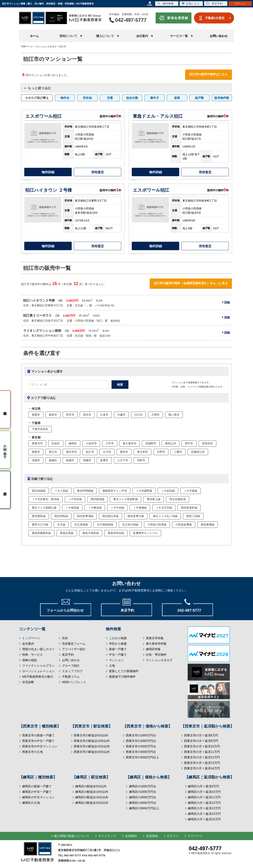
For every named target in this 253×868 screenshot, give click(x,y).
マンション (116, 660)
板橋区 (53, 460)
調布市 (124, 452)
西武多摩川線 (136, 516)
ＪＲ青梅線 (140, 508)
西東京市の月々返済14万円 (202, 768)
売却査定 (98, 172)
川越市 (121, 415)
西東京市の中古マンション (40, 746)
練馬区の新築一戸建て (37, 786)
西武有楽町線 (189, 508)
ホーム (34, 36)
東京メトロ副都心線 (44, 508)
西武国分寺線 (110, 516)
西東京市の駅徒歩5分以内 (91, 735)
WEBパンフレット (74, 682)
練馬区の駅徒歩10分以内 (92, 792)
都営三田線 (193, 516)
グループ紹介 (71, 666)
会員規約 (131, 836)
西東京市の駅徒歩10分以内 (92, 741)
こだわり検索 (118, 638)
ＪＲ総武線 (168, 491)
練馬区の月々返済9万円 (203, 786)
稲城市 (70, 460)
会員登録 (152, 836)
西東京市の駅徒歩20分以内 (92, 752)
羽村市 (141, 460)
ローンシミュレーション (38, 671)
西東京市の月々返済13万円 (202, 763)
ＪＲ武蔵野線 (144, 491)
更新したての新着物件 (124, 671)
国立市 (53, 452)
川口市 (138, 415)
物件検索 (166, 3)
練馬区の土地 (31, 803)
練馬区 (73, 443)
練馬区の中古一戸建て (37, 792)
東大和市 (143, 452)
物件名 (65, 98)
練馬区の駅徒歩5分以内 (91, 786)
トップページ (31, 638)
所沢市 (70, 415)
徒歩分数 (132, 98)
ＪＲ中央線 (117, 508)
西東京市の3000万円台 (141, 746)
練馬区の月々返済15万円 (204, 819)
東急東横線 (208, 525)
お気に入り (191, 3)
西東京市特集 (155, 638)
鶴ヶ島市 (174, 415)
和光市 (87, 415)
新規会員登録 (178, 18)
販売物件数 (222, 98)
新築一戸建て (118, 649)
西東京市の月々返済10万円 (202, 746)
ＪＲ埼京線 (75, 499)
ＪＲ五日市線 (164, 508)
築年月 (155, 98)
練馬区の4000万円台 (143, 803)
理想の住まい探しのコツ (38, 649)
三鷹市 (178, 452)
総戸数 (199, 98)
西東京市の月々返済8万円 (201, 735)
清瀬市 (36, 460)
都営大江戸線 (40, 525)
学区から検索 (118, 644)
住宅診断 (28, 682)
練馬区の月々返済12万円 (204, 803)
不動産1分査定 (215, 18)
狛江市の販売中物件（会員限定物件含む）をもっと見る (191, 283)
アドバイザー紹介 (74, 649)
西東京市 (37, 443)
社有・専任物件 (156, 655)
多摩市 (104, 460)
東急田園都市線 (41, 533)
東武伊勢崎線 (85, 491)
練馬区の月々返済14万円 (204, 814)
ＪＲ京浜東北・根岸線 (46, 499)
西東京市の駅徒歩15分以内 (92, 746)
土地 (112, 666)
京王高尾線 (81, 525)
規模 (177, 98)
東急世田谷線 (116, 533)
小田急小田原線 (157, 525)
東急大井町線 (91, 533)
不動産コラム (71, 677)
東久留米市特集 (156, 644)
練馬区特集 (153, 649)
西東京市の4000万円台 (141, 752)
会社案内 (28, 644)
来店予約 (68, 655)
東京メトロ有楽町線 (126, 499)
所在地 (87, 98)
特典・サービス (32, 655)
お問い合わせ (219, 36)
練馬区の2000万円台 (143, 792)
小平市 (110, 443)
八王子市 (123, 460)
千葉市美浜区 (40, 429)
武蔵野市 (151, 443)
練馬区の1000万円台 (143, 786)
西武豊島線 (39, 516)
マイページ (195, 836)
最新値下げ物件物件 (122, 677)
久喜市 (104, 415)
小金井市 (91, 443)
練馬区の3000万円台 (143, 797)
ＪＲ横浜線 (95, 508)
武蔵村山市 (198, 452)
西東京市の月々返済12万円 (202, 757)
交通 (110, 98)
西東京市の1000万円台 (141, 735)
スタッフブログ (72, 671)
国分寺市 (71, 452)
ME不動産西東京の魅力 (38, 677)
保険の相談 (30, 660)
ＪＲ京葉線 (190, 491)
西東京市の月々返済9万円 (201, 741)
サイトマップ (107, 836)
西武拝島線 (61, 516)
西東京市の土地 (32, 752)
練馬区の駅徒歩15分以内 (92, 797)
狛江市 (90, 452)
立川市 (107, 452)
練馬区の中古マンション (38, 797)
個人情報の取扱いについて (71, 836)
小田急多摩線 (184, 525)
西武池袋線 (39, 491)
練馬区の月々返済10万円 (204, 792)
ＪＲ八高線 (61, 491)
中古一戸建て (118, 655)
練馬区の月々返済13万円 (204, 808)
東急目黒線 (67, 533)
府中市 (189, 443)
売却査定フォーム (74, 644)
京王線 (61, 525)
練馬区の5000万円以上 (144, 808)
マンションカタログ (159, 660)
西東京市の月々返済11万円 (202, 752)
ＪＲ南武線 (72, 508)
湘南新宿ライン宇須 (115, 491)
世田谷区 (207, 443)
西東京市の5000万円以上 (142, 757)
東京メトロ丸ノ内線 (165, 516)
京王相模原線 (105, 525)
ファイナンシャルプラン (38, 666)
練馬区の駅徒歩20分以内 (92, 803)
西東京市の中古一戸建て (38, 741)
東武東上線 (154, 499)
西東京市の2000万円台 (141, 741)
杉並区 (56, 443)
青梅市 (87, 460)
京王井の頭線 (130, 525)
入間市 (155, 415)
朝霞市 (36, 415)
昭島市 (36, 452)
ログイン (173, 836)
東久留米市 (130, 443)
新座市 (53, 415)
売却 (65, 638)
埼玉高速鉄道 (178, 499)
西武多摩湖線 (85, 516)
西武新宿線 (98, 499)
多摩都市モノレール (145, 533)
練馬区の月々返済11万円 (204, 797)
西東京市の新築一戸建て (38, 735)
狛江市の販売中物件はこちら (209, 74)
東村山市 (171, 443)
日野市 (161, 452)
